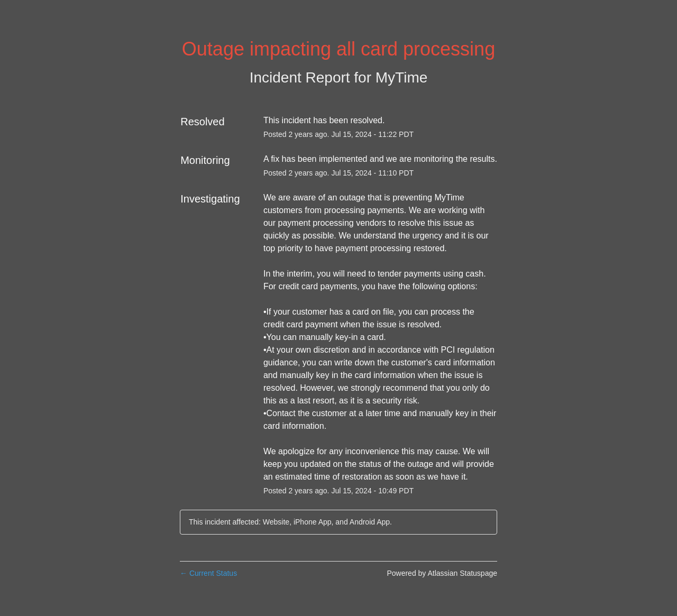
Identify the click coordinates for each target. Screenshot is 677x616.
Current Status (208, 573)
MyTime (402, 77)
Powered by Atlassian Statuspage (442, 573)
